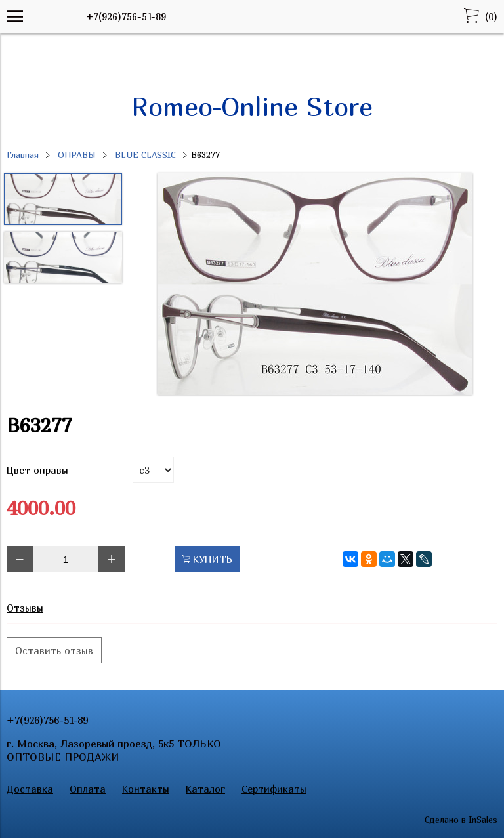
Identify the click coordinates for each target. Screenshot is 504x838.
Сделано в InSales (461, 820)
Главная (23, 155)
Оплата (88, 789)
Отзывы (25, 608)
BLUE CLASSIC (145, 155)
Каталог (205, 789)
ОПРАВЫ (77, 155)
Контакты (146, 789)
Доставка (30, 789)
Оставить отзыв (54, 650)
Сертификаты (274, 789)
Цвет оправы (37, 470)
